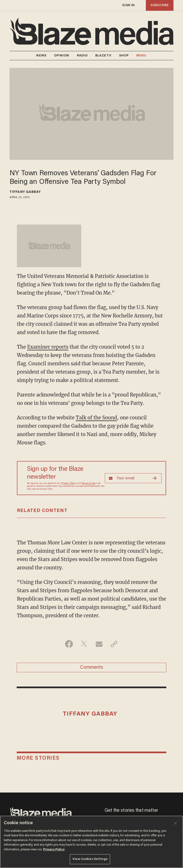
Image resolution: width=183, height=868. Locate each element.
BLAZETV (103, 56)
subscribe (160, 5)
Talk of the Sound (96, 418)
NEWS (41, 56)
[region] (91, 842)
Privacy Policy (69, 483)
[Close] (175, 823)
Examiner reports (48, 347)
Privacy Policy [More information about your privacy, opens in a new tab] (54, 850)
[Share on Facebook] (69, 644)
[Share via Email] (99, 644)
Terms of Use (89, 483)
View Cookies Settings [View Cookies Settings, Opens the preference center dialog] (90, 859)
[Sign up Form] (133, 478)
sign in (128, 5)
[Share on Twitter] (84, 644)
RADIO (82, 56)
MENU (141, 56)
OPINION (62, 56)
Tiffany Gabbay (25, 192)
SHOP (124, 56)
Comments (92, 667)
